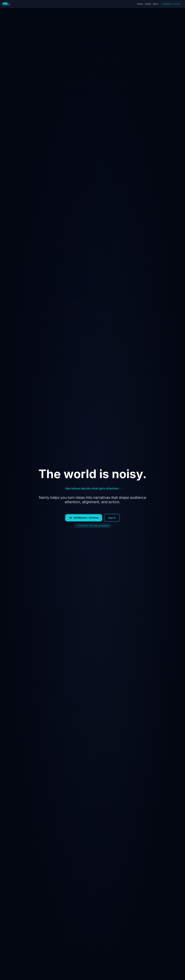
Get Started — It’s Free (84, 518)
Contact (148, 4)
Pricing (140, 4)
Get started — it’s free (171, 4)
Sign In (112, 518)
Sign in (156, 4)
